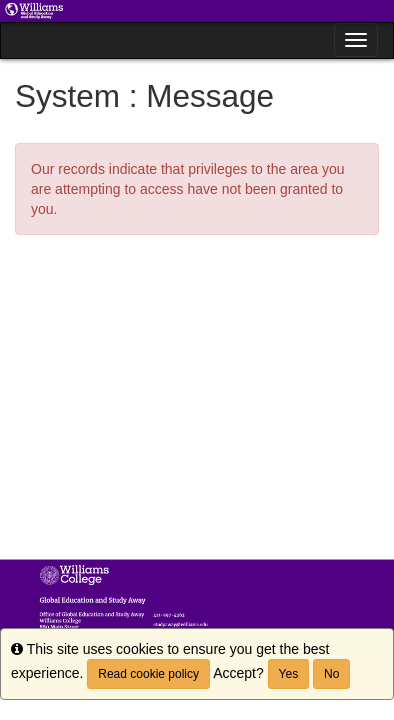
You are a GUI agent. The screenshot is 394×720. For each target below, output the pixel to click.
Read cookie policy (148, 674)
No (331, 674)
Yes (289, 674)
